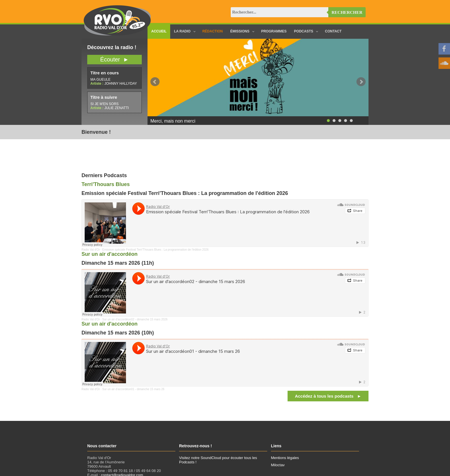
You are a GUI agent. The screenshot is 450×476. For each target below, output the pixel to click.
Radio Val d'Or (91, 250)
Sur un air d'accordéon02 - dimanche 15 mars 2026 (135, 319)
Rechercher (347, 12)
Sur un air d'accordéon (109, 254)
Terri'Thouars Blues (106, 184)
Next (361, 82)
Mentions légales (285, 458)
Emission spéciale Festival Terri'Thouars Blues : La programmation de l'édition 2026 (155, 250)
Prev (155, 82)
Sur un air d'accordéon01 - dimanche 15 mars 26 (133, 389)
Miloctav (278, 465)
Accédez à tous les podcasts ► (328, 396)
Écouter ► (115, 59)
